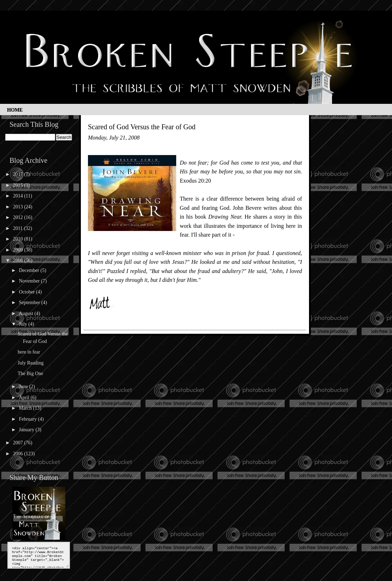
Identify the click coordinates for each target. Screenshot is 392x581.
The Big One (30, 373)
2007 (19, 443)
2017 (19, 174)
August (26, 313)
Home (15, 110)
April (25, 398)
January (27, 430)
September (30, 303)
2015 (19, 185)
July (23, 324)
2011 (19, 228)
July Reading (31, 363)
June (24, 387)
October (27, 292)
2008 (19, 260)
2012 (19, 217)
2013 (19, 207)
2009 (19, 250)
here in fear (29, 352)
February (28, 419)
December (29, 270)
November (30, 281)
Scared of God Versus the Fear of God (142, 127)
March (26, 408)
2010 (19, 239)
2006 (19, 454)
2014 (19, 196)
